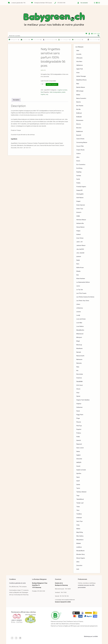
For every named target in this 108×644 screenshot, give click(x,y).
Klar (78, 275)
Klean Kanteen (81, 279)
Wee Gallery (80, 536)
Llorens (79, 312)
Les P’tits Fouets (81, 293)
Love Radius (80, 326)
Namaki (79, 352)
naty (47, 94)
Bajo (78, 84)
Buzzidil (79, 135)
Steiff (78, 481)
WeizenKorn (80, 540)
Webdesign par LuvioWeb (91, 636)
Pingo (78, 418)
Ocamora (79, 378)
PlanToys (79, 426)
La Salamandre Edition (83, 282)
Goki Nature (80, 198)
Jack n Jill (80, 242)
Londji (78, 315)
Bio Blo (79, 109)
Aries (78, 73)
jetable (64, 92)
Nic (77, 371)
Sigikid (78, 455)
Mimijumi (79, 337)
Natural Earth (80, 356)
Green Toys (80, 209)
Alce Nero (79, 62)
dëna (78, 157)
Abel (78, 51)
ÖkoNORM (80, 382)
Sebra (78, 452)
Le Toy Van (80, 290)
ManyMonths (80, 330)
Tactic (78, 488)
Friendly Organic (81, 187)
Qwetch (79, 440)
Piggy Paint (80, 415)
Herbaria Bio (80, 223)
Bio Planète (80, 106)
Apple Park (80, 69)
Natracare (79, 360)
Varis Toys (80, 521)
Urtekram (79, 518)
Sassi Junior (80, 448)
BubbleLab (80, 131)
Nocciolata (80, 374)
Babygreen (54, 20)
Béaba (78, 95)
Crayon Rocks (81, 150)
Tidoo (78, 507)
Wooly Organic (81, 558)
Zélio (78, 562)
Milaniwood (80, 334)
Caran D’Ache (80, 139)
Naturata (79, 363)
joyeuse (79, 256)
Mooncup (79, 345)
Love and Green (81, 319)
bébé (51, 92)
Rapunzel (79, 444)
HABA (78, 216)
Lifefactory (80, 308)
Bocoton (79, 128)
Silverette (79, 459)
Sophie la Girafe (81, 470)
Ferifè (78, 179)
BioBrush (79, 113)
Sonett (78, 466)
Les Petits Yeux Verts (83, 301)
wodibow (79, 547)
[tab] (16, 100)
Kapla (78, 260)
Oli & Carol (80, 385)
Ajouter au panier (52, 84)
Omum (78, 389)
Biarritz (79, 102)
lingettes (43, 94)
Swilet (78, 485)
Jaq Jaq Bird (80, 249)
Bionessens (80, 120)
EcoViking (79, 168)
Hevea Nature (80, 227)
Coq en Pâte (80, 146)
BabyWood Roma (82, 80)
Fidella (78, 183)
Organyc (79, 404)
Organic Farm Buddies (83, 400)
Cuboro (79, 154)
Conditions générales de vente (17, 583)
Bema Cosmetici (81, 98)
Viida (78, 525)
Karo (78, 264)
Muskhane (80, 349)
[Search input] (53, 36)
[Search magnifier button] (99, 36)
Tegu (78, 496)
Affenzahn (80, 58)
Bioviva (79, 124)
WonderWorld (80, 551)
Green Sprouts (81, 205)
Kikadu (78, 271)
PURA (78, 437)
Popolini (79, 429)
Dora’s (78, 161)
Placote (79, 422)
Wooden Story (81, 554)
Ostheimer (80, 407)
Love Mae (79, 323)
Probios (79, 433)
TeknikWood (80, 499)
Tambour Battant (81, 492)
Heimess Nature (81, 220)
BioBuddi (79, 117)
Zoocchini (79, 566)
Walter (78, 529)
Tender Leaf (80, 503)
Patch (78, 411)
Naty (42, 92)
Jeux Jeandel (80, 253)
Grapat (78, 201)
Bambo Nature (81, 87)
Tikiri (78, 510)
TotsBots (79, 514)
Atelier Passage (81, 76)
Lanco (78, 286)
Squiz (78, 477)
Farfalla (79, 176)
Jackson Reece (81, 245)
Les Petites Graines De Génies (85, 297)
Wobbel (79, 543)
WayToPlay (80, 532)
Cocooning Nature (82, 142)
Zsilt (78, 569)
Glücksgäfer (80, 194)
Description (16, 100)
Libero (78, 304)
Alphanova (80, 65)
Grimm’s (79, 212)
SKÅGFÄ (79, 463)
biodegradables (57, 92)
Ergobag (79, 172)
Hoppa (78, 231)
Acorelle (79, 54)
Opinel (78, 396)
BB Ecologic (80, 91)
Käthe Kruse (80, 268)
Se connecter (84, 3)
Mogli (78, 341)
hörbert (79, 234)
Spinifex (79, 474)
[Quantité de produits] (43, 84)
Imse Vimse (80, 238)
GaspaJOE (80, 190)
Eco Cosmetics (81, 165)
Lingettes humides (62, 90)
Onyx (78, 393)
